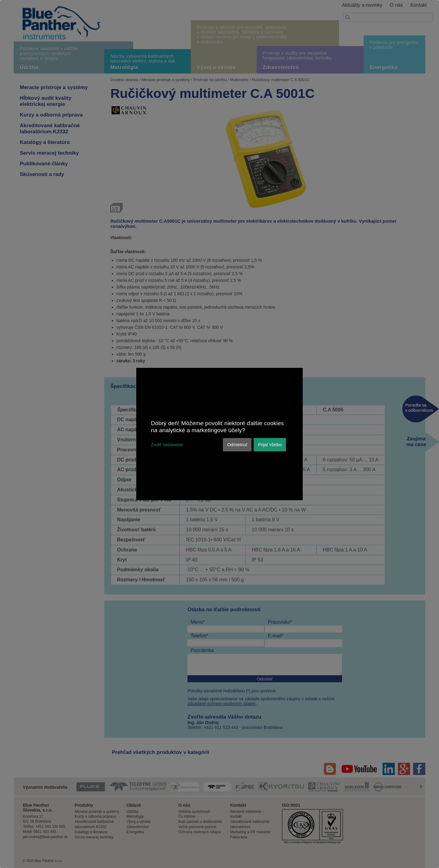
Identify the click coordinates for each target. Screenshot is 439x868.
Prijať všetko (270, 445)
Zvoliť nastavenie (167, 445)
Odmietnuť (237, 445)
